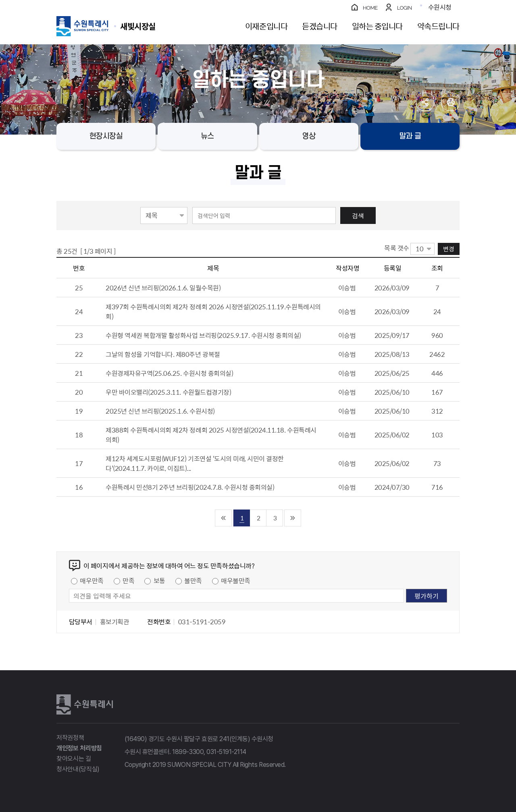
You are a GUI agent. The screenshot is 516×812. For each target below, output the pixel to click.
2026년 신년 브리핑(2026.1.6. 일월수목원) (163, 288)
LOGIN (405, 8)
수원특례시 (85, 704)
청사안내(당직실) (78, 769)
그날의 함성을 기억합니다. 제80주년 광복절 (163, 354)
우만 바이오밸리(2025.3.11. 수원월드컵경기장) (168, 392)
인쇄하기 (450, 102)
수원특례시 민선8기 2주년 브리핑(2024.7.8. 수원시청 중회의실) (190, 487)
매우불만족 (236, 580)
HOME (370, 8)
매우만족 (92, 580)
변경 (449, 249)
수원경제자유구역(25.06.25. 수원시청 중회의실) (169, 373)
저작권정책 (70, 738)
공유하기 (425, 102)
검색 (358, 215)
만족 (128, 580)
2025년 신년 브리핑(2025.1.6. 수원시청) (160, 411)
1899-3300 (188, 752)
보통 (159, 580)
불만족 (193, 580)
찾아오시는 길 (74, 759)
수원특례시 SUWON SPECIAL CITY (138, 26)
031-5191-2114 (226, 752)
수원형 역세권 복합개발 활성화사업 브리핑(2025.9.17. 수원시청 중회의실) (203, 335)
